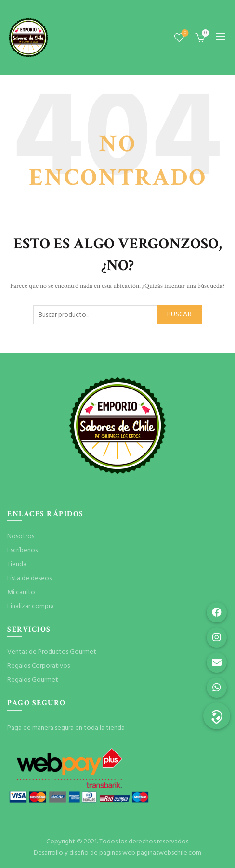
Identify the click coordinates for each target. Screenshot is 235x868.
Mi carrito (21, 592)
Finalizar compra (31, 606)
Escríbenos (22, 551)
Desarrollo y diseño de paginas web (85, 853)
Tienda (17, 564)
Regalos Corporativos (39, 666)
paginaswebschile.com (169, 853)
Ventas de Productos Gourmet (52, 652)
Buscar (179, 315)
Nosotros (21, 537)
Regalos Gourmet (33, 680)
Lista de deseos (184, 33)
